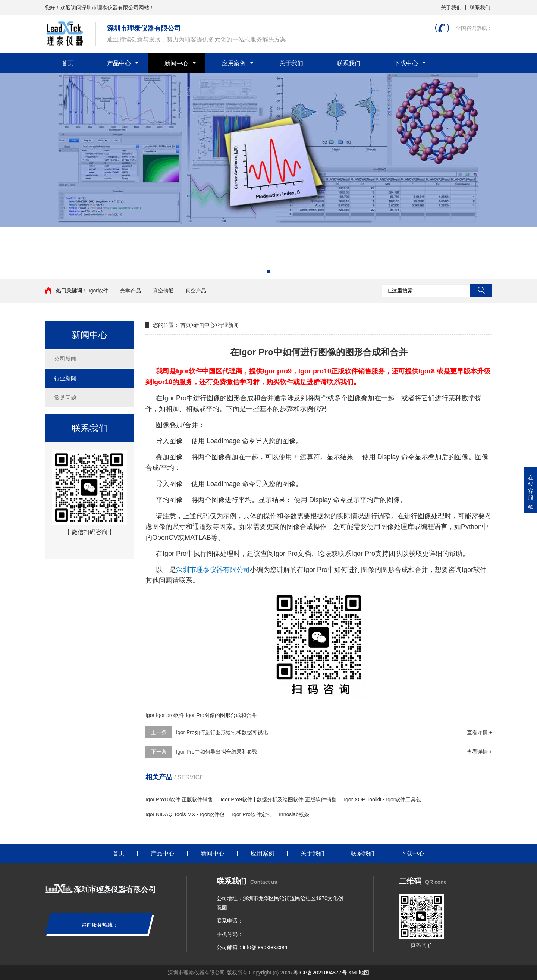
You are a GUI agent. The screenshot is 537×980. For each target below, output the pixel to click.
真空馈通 (163, 291)
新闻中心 (176, 63)
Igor (150, 715)
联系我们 (480, 7)
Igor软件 (98, 291)
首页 (67, 63)
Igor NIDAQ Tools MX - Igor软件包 (185, 814)
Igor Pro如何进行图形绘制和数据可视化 (222, 732)
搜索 (481, 291)
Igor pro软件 (170, 715)
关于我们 (451, 7)
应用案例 (234, 63)
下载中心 (406, 63)
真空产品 (196, 291)
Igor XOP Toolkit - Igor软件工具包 (382, 799)
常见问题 (65, 397)
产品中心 (119, 63)
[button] (268, 272)
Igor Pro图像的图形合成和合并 (221, 715)
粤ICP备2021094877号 (320, 973)
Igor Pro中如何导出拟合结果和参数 (217, 752)
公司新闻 (65, 359)
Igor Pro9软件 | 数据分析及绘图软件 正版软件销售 (278, 799)
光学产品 (131, 291)
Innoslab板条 (294, 814)
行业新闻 (65, 378)
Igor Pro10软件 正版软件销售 (179, 799)
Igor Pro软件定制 (252, 814)
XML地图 (359, 973)
